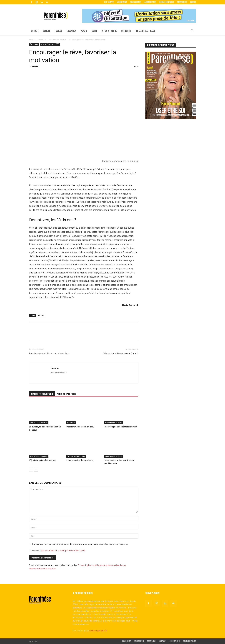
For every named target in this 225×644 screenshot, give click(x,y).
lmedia (35, 66)
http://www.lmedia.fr (59, 373)
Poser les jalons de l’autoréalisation (120, 427)
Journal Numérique (166, 2)
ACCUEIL (35, 31)
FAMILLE (58, 31)
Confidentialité (174, 641)
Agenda (193, 2)
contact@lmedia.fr (98, 630)
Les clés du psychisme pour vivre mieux (49, 353)
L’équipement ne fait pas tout (43, 460)
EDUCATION (71, 31)
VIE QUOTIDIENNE (109, 31)
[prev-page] (31, 470)
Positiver (71, 423)
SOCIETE (47, 31)
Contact (162, 641)
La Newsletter (150, 2)
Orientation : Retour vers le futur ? (120, 353)
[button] (192, 31)
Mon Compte (109, 2)
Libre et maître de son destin (80, 460)
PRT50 (41, 315)
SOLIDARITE (126, 31)
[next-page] (36, 470)
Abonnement (122, 2)
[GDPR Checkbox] (30, 550)
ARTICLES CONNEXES (42, 394)
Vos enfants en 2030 (58, 40)
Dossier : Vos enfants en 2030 (80, 427)
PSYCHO (84, 31)
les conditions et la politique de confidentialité (63, 550)
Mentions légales (190, 641)
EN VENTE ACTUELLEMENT (161, 45)
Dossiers (42, 40)
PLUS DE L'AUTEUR (66, 394)
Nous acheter (135, 2)
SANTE (94, 31)
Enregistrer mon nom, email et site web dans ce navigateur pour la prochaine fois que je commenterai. (80, 544)
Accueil (32, 40)
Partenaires (182, 2)
